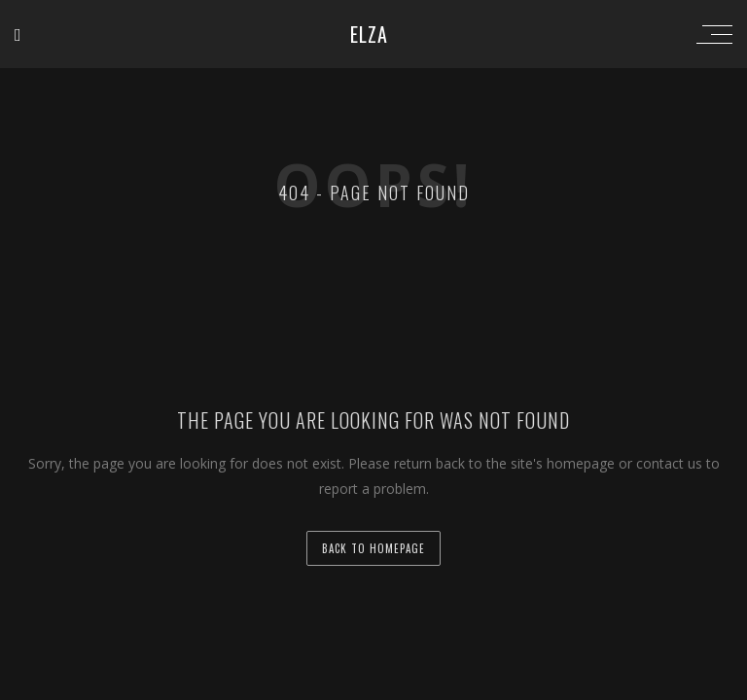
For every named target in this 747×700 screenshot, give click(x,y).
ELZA (369, 34)
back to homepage (373, 548)
